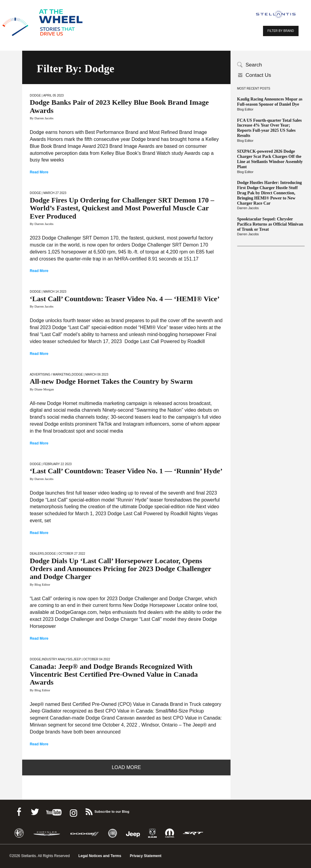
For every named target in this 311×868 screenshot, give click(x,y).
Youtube (54, 811)
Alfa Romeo (19, 833)
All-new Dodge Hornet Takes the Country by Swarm (111, 381)
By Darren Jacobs (42, 118)
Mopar (170, 833)
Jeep (77, 659)
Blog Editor (245, 109)
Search (254, 65)
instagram (73, 811)
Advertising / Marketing (50, 374)
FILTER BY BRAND (281, 31)
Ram (152, 833)
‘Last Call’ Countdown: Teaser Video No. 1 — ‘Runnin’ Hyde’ (126, 471)
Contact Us (258, 75)
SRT (193, 833)
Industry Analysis (57, 659)
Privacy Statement (146, 856)
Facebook (19, 811)
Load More (126, 767)
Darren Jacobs (248, 208)
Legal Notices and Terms (100, 856)
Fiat (113, 833)
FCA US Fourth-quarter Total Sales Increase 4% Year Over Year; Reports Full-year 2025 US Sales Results (270, 128)
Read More (39, 172)
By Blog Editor (40, 584)
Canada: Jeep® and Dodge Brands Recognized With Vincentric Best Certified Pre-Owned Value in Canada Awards (114, 674)
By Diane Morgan (42, 389)
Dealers (37, 554)
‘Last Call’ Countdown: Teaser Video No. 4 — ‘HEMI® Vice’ (125, 299)
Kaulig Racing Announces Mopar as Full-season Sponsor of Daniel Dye (270, 102)
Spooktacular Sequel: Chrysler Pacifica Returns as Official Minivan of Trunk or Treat (270, 224)
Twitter (35, 811)
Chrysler (47, 833)
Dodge (35, 95)
